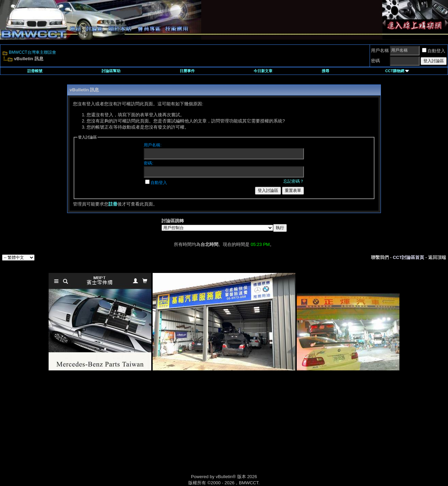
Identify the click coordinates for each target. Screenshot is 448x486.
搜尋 (325, 71)
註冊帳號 (35, 71)
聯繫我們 (380, 257)
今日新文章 (263, 71)
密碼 (375, 61)
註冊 (113, 204)
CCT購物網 (397, 71)
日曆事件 (187, 71)
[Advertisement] (166, 430)
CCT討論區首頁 (409, 257)
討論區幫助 (111, 71)
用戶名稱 (380, 50)
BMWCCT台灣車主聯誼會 (33, 52)
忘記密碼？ (294, 181)
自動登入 (434, 51)
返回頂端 (437, 257)
